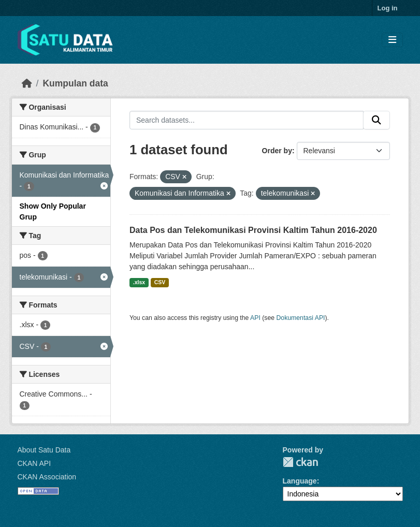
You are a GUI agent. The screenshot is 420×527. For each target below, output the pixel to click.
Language (300, 481)
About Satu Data (44, 450)
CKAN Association (47, 477)
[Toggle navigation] (392, 40)
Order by (277, 151)
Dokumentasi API (301, 318)
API (255, 318)
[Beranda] (27, 83)
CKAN (300, 462)
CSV (160, 282)
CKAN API (34, 463)
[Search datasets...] (247, 120)
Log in (388, 8)
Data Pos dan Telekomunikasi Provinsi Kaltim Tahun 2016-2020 (253, 230)
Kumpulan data (75, 83)
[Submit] (376, 120)
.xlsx (139, 282)
